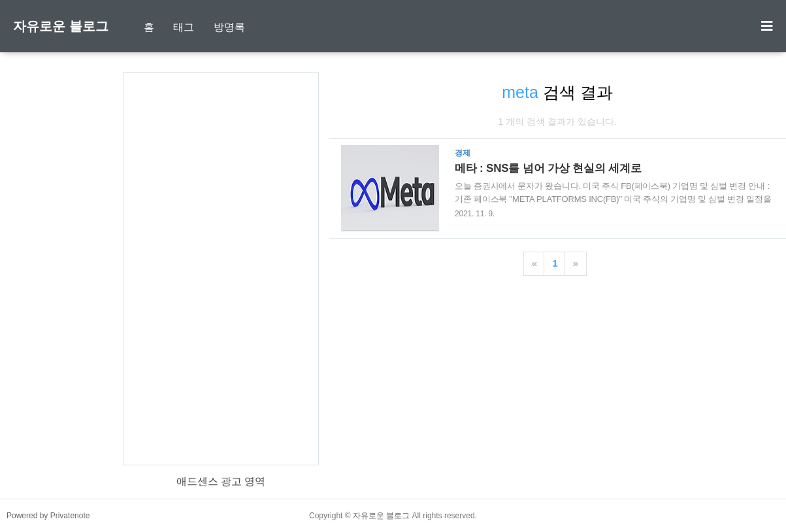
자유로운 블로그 (61, 26)
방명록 (229, 27)
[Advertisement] (221, 269)
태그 (184, 27)
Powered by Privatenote (48, 516)
